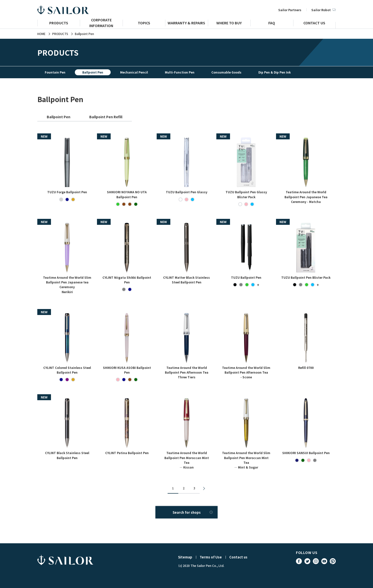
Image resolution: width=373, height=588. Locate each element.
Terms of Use (211, 557)
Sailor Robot (324, 10)
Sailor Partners (290, 10)
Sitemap (185, 557)
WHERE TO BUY (229, 23)
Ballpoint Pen (59, 117)
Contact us (238, 557)
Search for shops (187, 512)
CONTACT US (314, 23)
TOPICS (144, 23)
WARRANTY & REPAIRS (186, 23)
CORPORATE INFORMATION (101, 25)
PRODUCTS (59, 23)
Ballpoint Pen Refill (106, 117)
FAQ (272, 23)
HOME (41, 34)
